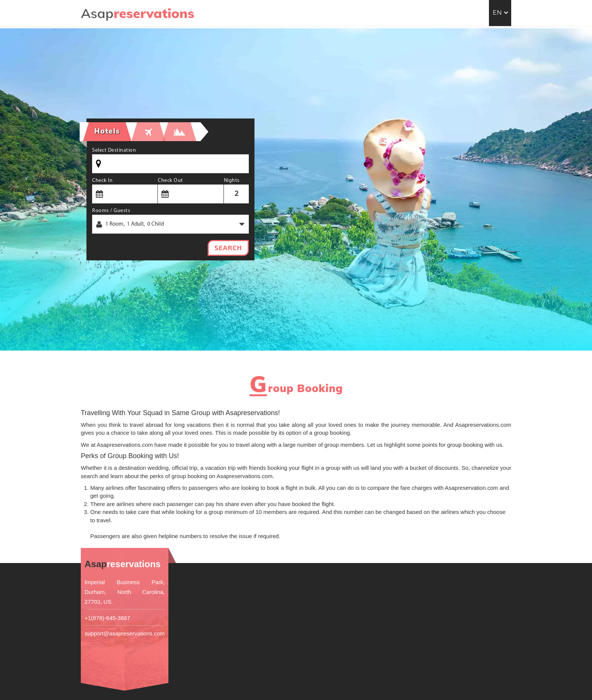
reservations (123, 564)
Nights (232, 181)
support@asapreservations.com (125, 633)
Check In (102, 181)
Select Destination (114, 150)
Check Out (170, 181)
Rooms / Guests (111, 211)
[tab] (148, 132)
